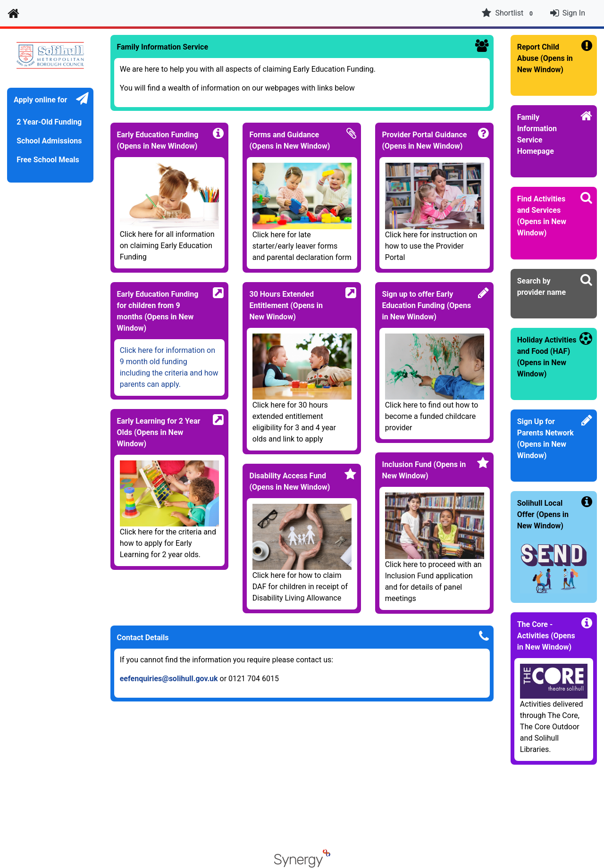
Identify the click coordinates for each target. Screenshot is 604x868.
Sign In (574, 13)
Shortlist (508, 13)
